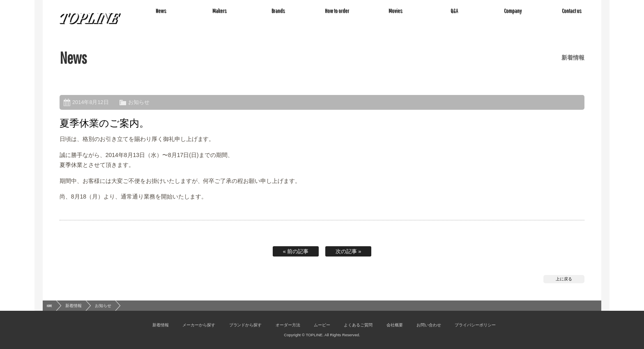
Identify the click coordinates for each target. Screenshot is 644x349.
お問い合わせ (429, 325)
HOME (49, 306)
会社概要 (395, 325)
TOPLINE (90, 18)
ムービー (322, 325)
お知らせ (139, 102)
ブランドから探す (246, 325)
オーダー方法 (288, 325)
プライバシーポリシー (475, 325)
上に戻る (564, 279)
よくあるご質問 (358, 325)
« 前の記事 (296, 251)
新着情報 (74, 306)
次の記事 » (348, 251)
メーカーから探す (199, 325)
